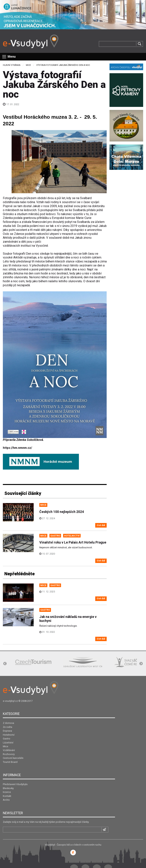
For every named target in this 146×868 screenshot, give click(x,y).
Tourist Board (10, 762)
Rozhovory (9, 754)
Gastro (7, 739)
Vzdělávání (9, 750)
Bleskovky (8, 788)
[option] (33, 662)
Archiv (6, 800)
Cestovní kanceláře (13, 758)
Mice (28, 65)
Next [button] (141, 664)
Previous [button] (5, 664)
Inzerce (7, 792)
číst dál (101, 525)
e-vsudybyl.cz (10, 701)
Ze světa (8, 727)
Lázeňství (8, 743)
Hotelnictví (9, 735)
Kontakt (7, 796)
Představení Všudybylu (15, 784)
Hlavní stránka (12, 65)
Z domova (8, 723)
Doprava (7, 731)
